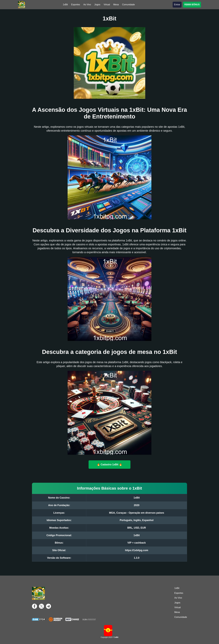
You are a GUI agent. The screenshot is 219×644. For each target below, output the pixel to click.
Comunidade (128, 5)
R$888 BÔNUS (192, 5)
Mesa (116, 5)
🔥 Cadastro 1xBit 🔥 (109, 465)
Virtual (107, 5)
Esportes (76, 5)
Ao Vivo (87, 5)
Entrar (177, 5)
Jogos (97, 5)
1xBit (65, 5)
